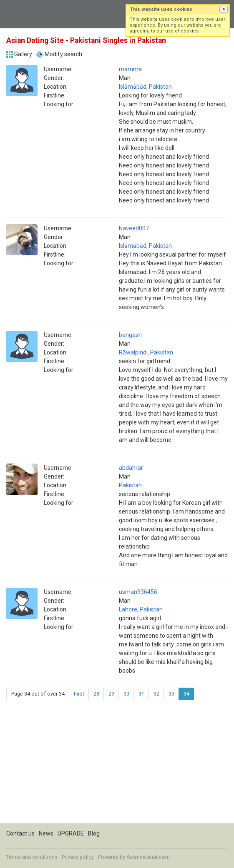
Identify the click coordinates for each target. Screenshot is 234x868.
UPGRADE (71, 833)
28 (96, 694)
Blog (94, 833)
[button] (224, 9)
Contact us (20, 833)
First (79, 694)
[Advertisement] (117, 765)
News (46, 833)
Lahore (128, 609)
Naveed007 (134, 228)
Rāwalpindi (133, 352)
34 (186, 694)
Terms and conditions (32, 857)
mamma (130, 69)
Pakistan (160, 87)
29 (111, 694)
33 (171, 694)
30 (126, 694)
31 (141, 694)
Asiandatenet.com (148, 857)
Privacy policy (78, 857)
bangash (130, 335)
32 (156, 694)
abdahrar (131, 468)
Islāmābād (133, 87)
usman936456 (138, 592)
